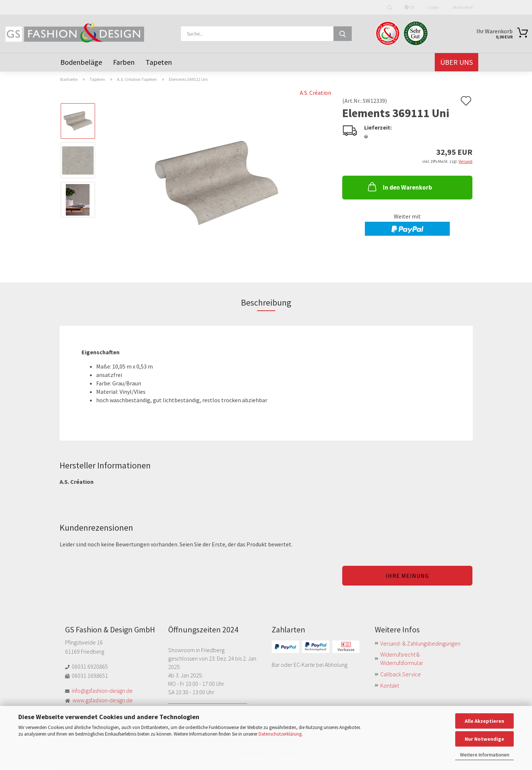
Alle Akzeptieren (484, 721)
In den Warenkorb (399, 187)
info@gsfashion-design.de (102, 691)
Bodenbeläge (81, 62)
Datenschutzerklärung (280, 734)
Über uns (456, 62)
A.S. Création (316, 93)
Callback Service (401, 674)
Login (432, 7)
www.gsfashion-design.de (103, 700)
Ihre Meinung (407, 576)
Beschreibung (266, 302)
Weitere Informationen (485, 755)
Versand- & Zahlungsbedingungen (420, 643)
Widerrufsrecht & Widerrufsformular (402, 659)
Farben (124, 62)
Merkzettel (461, 7)
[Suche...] (343, 34)
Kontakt (390, 685)
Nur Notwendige (484, 739)
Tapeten (159, 62)
